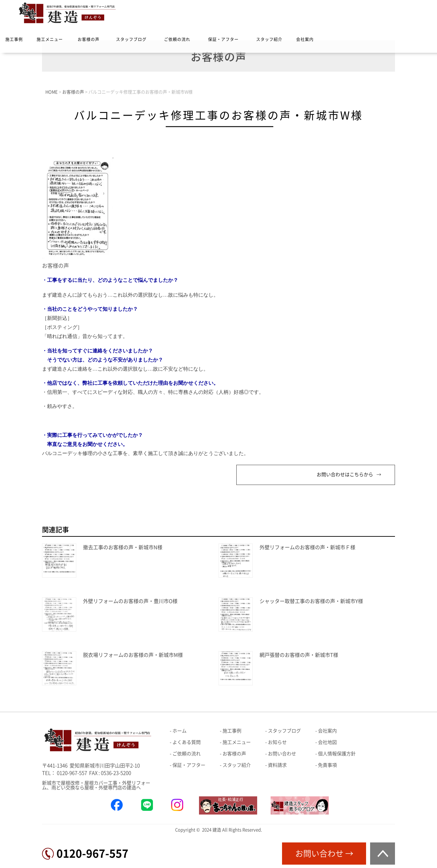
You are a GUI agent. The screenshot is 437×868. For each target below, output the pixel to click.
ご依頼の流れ (177, 39)
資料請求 (277, 765)
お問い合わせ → (324, 854)
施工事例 (14, 39)
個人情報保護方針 (337, 754)
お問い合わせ (282, 754)
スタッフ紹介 (269, 39)
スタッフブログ (131, 39)
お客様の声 (89, 39)
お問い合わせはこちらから (345, 475)
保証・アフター (223, 39)
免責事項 (327, 765)
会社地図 (327, 742)
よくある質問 (187, 742)
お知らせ (277, 742)
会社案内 (305, 39)
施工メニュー (50, 39)
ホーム (180, 731)
